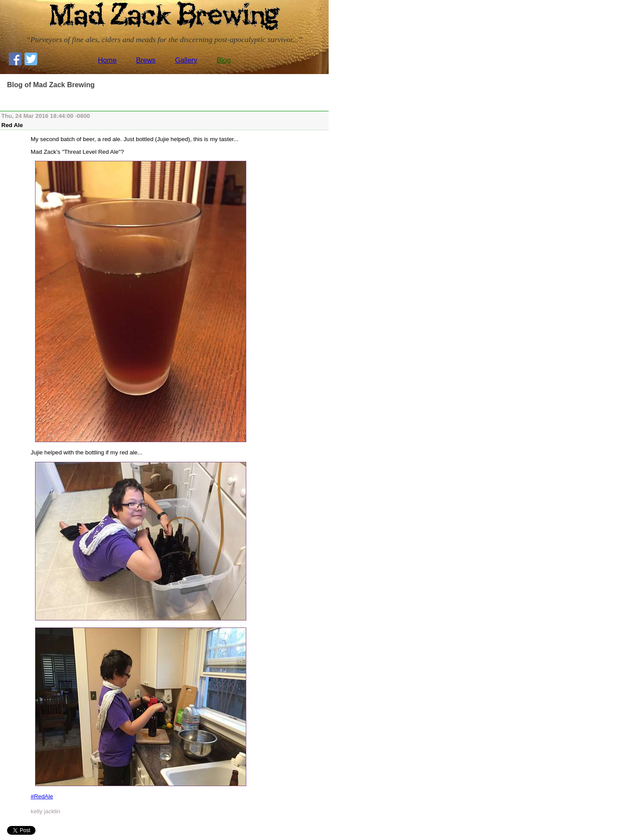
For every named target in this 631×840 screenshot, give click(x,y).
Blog (224, 60)
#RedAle (42, 796)
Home (107, 60)
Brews (146, 60)
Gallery (186, 60)
